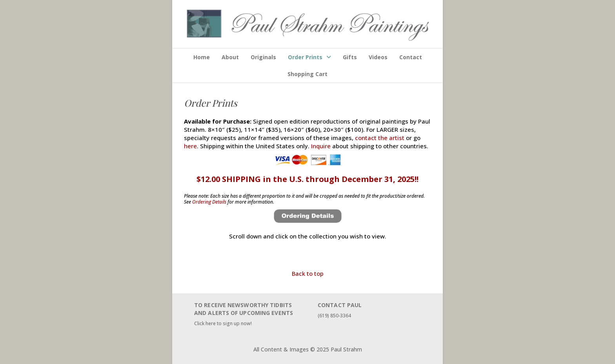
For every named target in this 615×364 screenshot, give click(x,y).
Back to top (308, 273)
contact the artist (380, 138)
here (190, 146)
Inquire (321, 146)
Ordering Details (209, 202)
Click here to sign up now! (223, 323)
